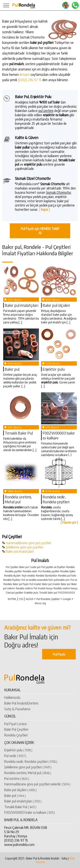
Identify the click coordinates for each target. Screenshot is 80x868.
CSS (21, 599)
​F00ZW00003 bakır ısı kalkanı (30, 812)
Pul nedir (15, 756)
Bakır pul (24, 567)
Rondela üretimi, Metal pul (18, 499)
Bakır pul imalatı (51, 584)
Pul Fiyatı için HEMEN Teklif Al (40, 231)
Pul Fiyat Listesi (15, 724)
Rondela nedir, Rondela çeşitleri (56, 499)
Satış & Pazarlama (17, 709)
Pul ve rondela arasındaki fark (37, 580)
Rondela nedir (30, 571)
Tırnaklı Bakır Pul (19, 433)
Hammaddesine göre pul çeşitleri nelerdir (37, 784)
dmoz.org (40, 603)
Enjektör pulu (54, 369)
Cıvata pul (35, 567)
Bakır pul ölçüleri (56, 305)
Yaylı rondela (28, 576)
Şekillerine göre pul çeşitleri (24, 547)
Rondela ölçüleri (12, 576)
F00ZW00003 (66, 593)
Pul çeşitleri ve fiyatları (53, 567)
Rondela (70, 567)
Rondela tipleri (68, 571)
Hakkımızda (12, 697)
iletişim (25, 75)
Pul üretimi (17, 779)
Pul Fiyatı (59, 654)
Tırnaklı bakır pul (48, 593)
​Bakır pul (12, 369)
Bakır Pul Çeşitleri (16, 729)
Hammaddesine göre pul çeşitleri (29, 543)
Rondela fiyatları (12, 580)
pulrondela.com (62, 580)
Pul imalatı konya (43, 588)
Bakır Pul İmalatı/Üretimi (21, 703)
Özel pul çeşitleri (14, 593)
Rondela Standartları (46, 576)
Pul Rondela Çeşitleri (48, 599)
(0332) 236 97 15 (30, 80)
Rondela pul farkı (67, 576)
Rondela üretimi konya (65, 588)
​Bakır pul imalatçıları (21, 305)
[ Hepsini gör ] (69, 522)
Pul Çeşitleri (12, 567)
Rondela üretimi (24, 588)
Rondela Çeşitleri (16, 735)
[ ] (44, 209)
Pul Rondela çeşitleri (49, 571)
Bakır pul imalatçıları (20, 551)
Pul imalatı (35, 584)
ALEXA (29, 599)
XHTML (12, 599)
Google (67, 599)
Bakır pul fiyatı (21, 584)
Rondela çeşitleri (13, 571)
